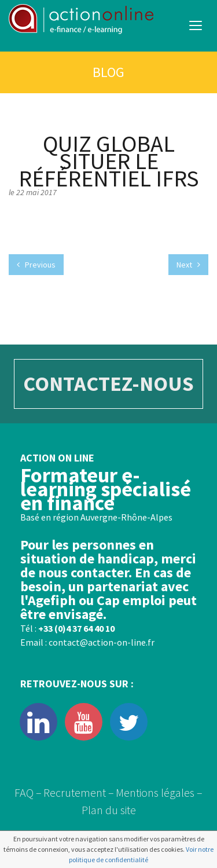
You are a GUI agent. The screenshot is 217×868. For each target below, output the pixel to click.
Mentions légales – (159, 792)
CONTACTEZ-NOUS (108, 384)
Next (188, 265)
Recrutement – (79, 792)
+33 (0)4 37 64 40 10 (76, 628)
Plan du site (109, 810)
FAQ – (28, 792)
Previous (36, 265)
